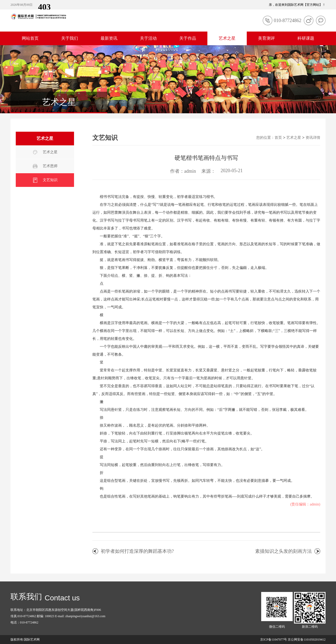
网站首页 (30, 38)
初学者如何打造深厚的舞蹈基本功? (137, 551)
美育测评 (266, 38)
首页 (278, 138)
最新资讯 (109, 38)
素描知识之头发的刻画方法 (283, 551)
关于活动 (148, 38)
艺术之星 (227, 38)
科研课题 (306, 38)
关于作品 (188, 38)
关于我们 (70, 38)
